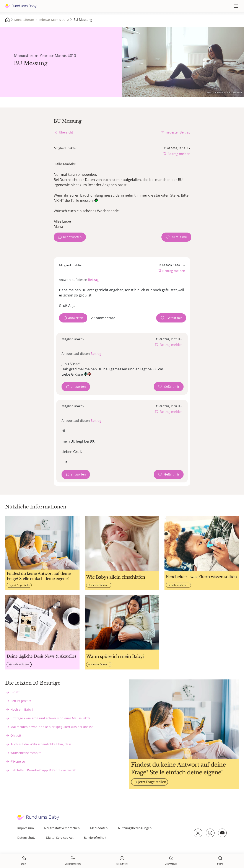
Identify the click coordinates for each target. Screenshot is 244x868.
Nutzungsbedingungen (135, 828)
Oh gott (16, 735)
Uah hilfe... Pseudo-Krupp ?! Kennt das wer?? (43, 770)
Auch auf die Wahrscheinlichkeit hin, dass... (42, 744)
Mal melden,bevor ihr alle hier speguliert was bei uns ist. (52, 727)
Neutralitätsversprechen (62, 828)
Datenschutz (26, 838)
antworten (76, 318)
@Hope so (18, 761)
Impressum (26, 828)
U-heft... (16, 692)
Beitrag (93, 280)
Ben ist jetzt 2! (21, 701)
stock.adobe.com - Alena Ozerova (224, 92)
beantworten (72, 237)
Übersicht (66, 132)
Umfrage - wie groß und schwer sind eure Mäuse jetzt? (50, 718)
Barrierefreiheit (95, 838)
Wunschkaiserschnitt (26, 753)
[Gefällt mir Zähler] (176, 237)
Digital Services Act (60, 838)
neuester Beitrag (178, 132)
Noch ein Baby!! (22, 709)
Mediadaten (99, 828)
